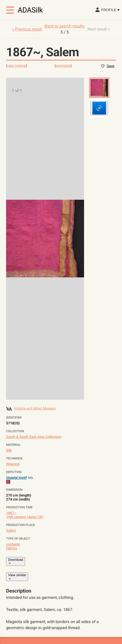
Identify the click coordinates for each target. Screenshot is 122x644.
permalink (63, 66)
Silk (9, 451)
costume (13, 544)
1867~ (11, 513)
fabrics (12, 548)
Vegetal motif (16, 478)
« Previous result (27, 29)
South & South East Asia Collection (34, 437)
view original (17, 66)
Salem (11, 531)
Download (16, 561)
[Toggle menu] (10, 10)
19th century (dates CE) (25, 517)
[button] (99, 88)
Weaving (13, 464)
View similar (17, 577)
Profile (107, 10)
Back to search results (65, 26)
